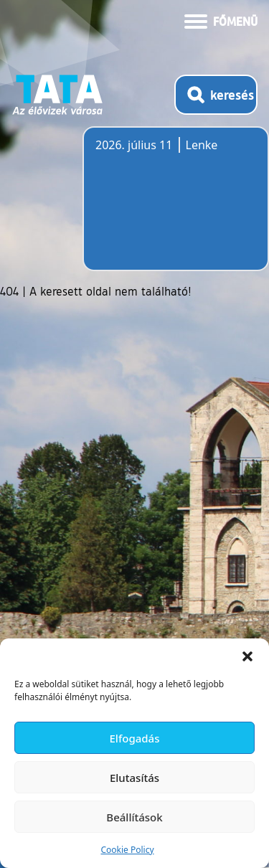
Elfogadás (135, 738)
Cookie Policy (127, 850)
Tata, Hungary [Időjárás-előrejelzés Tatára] (176, 207)
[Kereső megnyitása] (216, 95)
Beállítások (134, 817)
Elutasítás (134, 778)
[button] (247, 656)
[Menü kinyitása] (221, 20)
